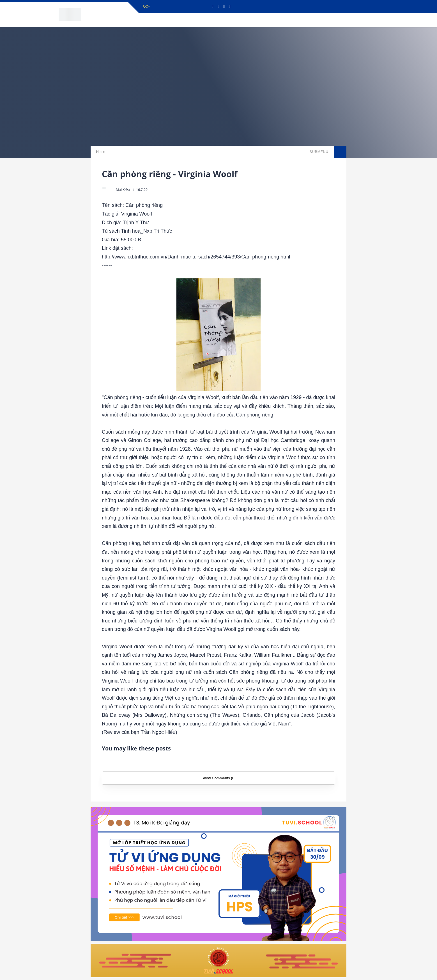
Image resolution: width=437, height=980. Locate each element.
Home (101, 152)
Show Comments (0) (218, 778)
